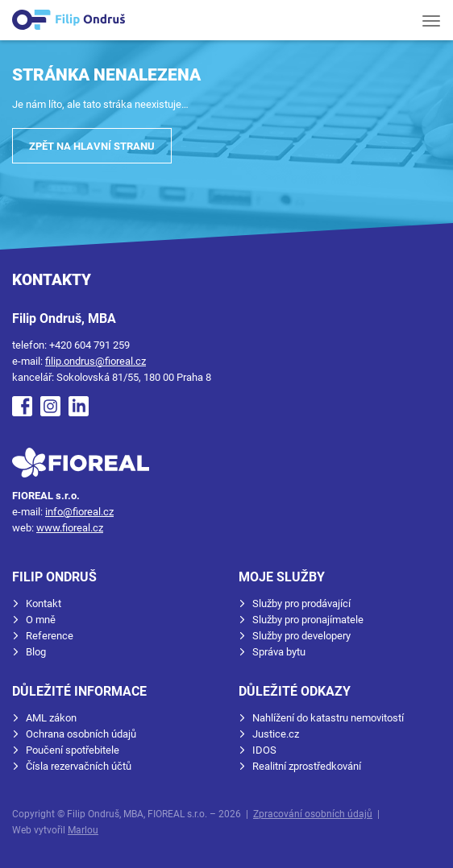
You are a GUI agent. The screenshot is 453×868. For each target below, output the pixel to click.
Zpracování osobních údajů (313, 814)
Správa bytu (279, 652)
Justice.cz (276, 734)
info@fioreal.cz (79, 512)
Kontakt (44, 603)
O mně (41, 620)
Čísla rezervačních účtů (79, 766)
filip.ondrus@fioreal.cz (96, 361)
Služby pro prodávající (301, 603)
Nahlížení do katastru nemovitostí (328, 718)
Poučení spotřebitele (73, 750)
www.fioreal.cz (70, 528)
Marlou (83, 830)
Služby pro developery (301, 636)
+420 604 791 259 (89, 345)
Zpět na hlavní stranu (92, 146)
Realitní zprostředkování (307, 766)
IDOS (264, 750)
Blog (36, 652)
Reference (50, 636)
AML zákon (51, 718)
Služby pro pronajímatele (308, 620)
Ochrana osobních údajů (81, 734)
